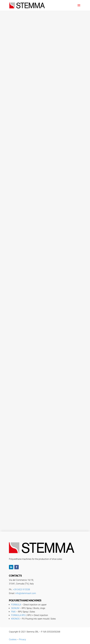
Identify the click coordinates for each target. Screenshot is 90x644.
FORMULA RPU (18, 615)
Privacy (22, 639)
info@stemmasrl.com (26, 593)
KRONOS (15, 619)
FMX (13, 612)
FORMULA (16, 605)
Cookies (13, 639)
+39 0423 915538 (21, 589)
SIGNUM (15, 608)
